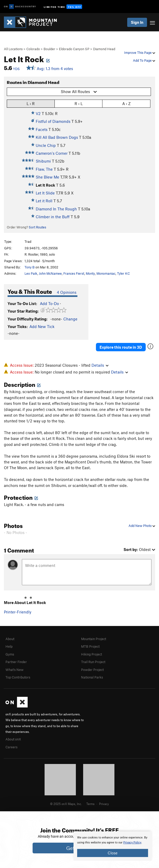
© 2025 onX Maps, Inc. (66, 804)
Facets (42, 129)
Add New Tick (42, 326)
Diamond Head (104, 49)
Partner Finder (16, 662)
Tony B (30, 267)
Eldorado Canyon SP (74, 49)
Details (100, 365)
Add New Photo (142, 526)
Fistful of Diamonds (53, 121)
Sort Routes (37, 227)
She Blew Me (47, 177)
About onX (13, 739)
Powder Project (92, 670)
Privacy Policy (132, 843)
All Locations (13, 49)
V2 (38, 113)
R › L (79, 103)
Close (113, 853)
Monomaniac (106, 273)
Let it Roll (44, 201)
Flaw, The (44, 169)
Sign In (137, 22)
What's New (14, 670)
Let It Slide (45, 193)
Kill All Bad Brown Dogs (57, 137)
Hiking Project (91, 654)
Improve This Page (140, 53)
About (10, 639)
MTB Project (90, 646)
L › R (31, 103)
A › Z (126, 103)
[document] (113, 846)
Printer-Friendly (18, 612)
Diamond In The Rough (56, 209)
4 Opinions (67, 292)
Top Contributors (18, 677)
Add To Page (144, 60)
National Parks (92, 677)
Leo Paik (31, 273)
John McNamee (50, 273)
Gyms (10, 654)
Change (70, 319)
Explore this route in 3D (121, 347)
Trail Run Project (93, 662)
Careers (11, 747)
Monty (90, 273)
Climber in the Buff (53, 217)
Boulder (49, 49)
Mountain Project (94, 639)
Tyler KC (123, 273)
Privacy (104, 804)
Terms (90, 804)
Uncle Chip (46, 145)
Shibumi (43, 161)
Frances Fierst (74, 273)
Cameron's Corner (52, 153)
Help (9, 646)
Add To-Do (49, 303)
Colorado (33, 49)
